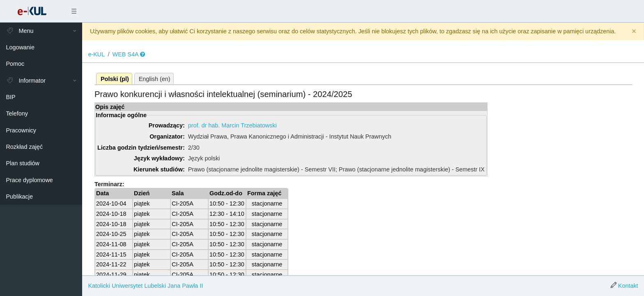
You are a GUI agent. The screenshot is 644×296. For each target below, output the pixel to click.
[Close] (634, 31)
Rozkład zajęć (24, 147)
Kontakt (628, 286)
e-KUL (96, 54)
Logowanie (20, 47)
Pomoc (15, 64)
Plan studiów (23, 163)
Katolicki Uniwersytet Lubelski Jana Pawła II (145, 286)
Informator (26, 81)
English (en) (155, 79)
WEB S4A (126, 54)
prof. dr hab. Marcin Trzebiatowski (232, 125)
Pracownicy (21, 130)
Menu (20, 31)
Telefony (17, 113)
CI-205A (183, 203)
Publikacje (19, 197)
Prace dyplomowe (29, 180)
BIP (10, 97)
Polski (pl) (115, 79)
